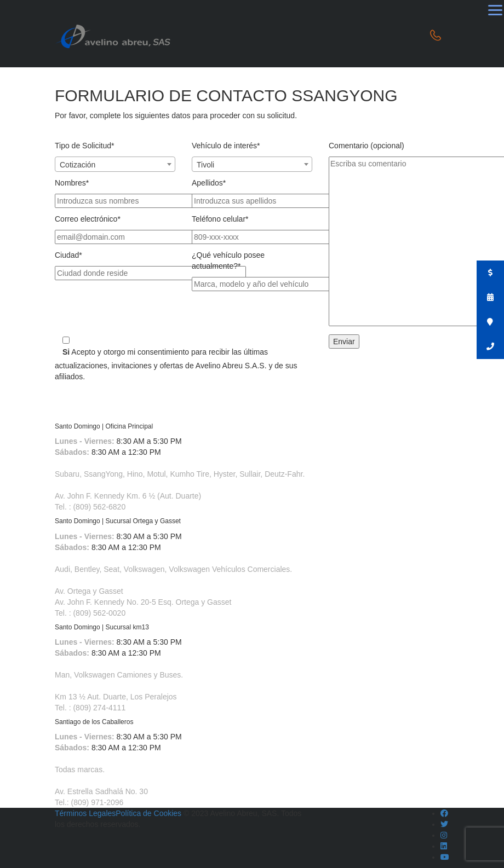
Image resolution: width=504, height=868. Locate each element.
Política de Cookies (148, 813)
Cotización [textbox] (78, 165)
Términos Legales (85, 813)
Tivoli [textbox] (205, 165)
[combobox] (115, 164)
